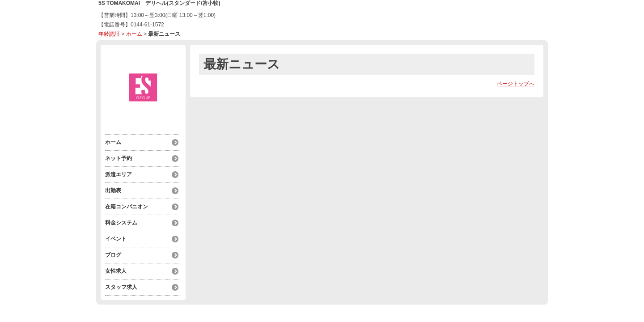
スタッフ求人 (121, 287)
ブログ (113, 255)
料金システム (121, 223)
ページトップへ (516, 84)
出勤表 (113, 191)
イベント (116, 239)
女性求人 (116, 271)
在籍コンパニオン (127, 207)
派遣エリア (119, 174)
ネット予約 (119, 158)
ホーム (134, 34)
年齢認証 (109, 34)
